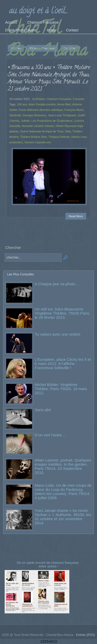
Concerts (78, 99)
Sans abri (43, 410)
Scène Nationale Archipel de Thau (42, 131)
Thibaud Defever (59, 137)
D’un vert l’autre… (50, 435)
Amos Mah (64, 104)
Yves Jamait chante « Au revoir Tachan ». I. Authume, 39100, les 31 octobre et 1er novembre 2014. (63, 517)
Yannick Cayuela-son (38, 142)
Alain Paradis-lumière (42, 104)
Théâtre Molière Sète (33, 137)
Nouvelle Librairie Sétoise (38, 126)
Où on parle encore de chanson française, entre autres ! (49, 564)
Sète (68, 131)
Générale (15, 115)
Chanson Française (59, 99)
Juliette (25, 121)
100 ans (22, 104)
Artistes (40, 99)
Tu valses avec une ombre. (58, 334)
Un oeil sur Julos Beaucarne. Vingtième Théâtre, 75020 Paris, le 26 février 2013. (62, 313)
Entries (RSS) (85, 635)
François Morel (74, 110)
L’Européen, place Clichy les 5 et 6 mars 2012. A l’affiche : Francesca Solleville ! (63, 364)
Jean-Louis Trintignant (62, 115)
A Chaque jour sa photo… (57, 284)
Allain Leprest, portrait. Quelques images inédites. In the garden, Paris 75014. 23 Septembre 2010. (63, 466)
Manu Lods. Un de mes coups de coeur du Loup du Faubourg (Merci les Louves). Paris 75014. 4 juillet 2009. (63, 492)
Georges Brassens (35, 115)
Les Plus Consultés (21, 274)
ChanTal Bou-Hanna (47, 41)
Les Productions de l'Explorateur (52, 121)
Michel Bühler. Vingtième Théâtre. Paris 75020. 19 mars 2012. (61, 389)
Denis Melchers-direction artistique (41, 110)
